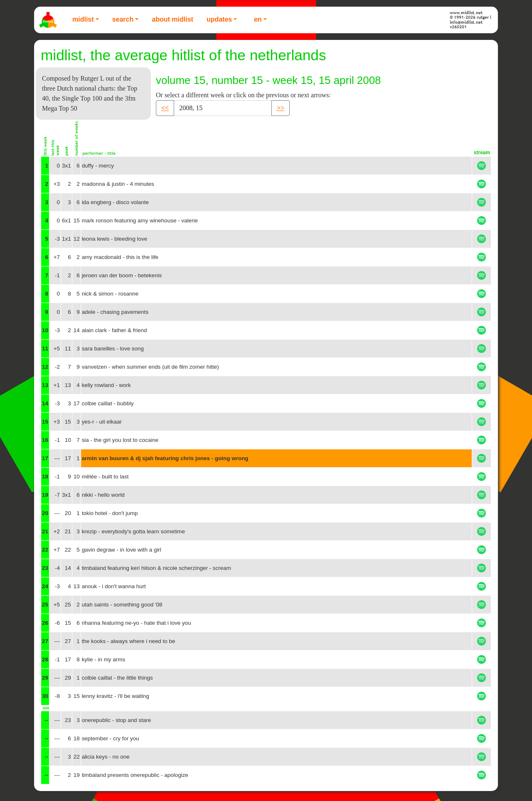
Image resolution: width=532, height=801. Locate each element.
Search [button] (123, 19)
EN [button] (258, 19)
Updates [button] (219, 19)
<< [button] (165, 108)
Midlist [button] (83, 19)
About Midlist (172, 19)
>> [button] (281, 108)
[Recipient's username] (223, 108)
